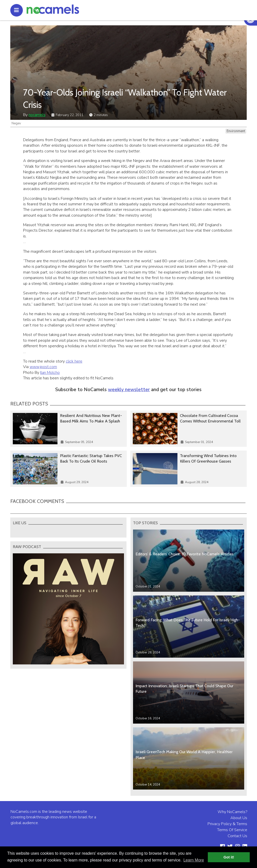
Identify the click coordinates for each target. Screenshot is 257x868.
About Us (239, 818)
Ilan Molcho (50, 373)
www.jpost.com (43, 367)
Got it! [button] (229, 857)
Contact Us (237, 836)
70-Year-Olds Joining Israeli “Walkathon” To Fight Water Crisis (125, 99)
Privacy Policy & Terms (227, 824)
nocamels (37, 115)
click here (74, 361)
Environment (236, 131)
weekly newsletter (129, 390)
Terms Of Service (232, 830)
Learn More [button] (194, 860)
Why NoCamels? (232, 812)
